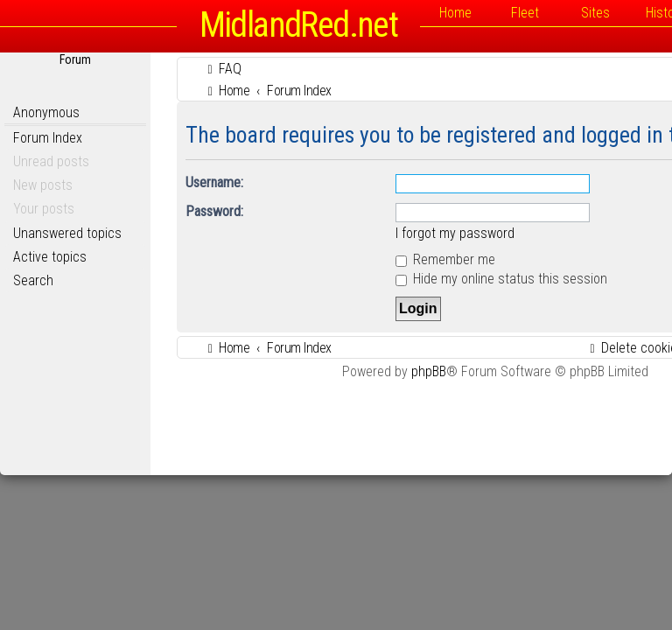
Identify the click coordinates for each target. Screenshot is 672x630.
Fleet (525, 13)
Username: (214, 182)
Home (455, 13)
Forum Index (48, 138)
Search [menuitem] (33, 280)
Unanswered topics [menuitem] (67, 233)
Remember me (445, 259)
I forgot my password (455, 233)
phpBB (429, 371)
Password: (214, 211)
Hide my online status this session (501, 279)
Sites (595, 13)
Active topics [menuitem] (50, 257)
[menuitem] (222, 69)
